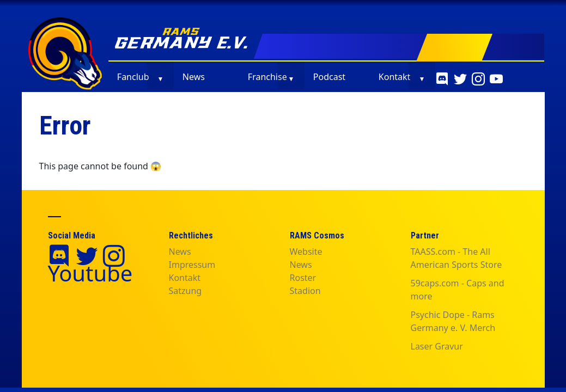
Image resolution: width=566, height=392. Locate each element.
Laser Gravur (437, 346)
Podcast (329, 77)
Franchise (267, 77)
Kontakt (395, 77)
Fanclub (133, 77)
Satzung (185, 291)
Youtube (90, 273)
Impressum (192, 265)
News (194, 77)
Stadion (305, 291)
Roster (303, 278)
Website (306, 252)
